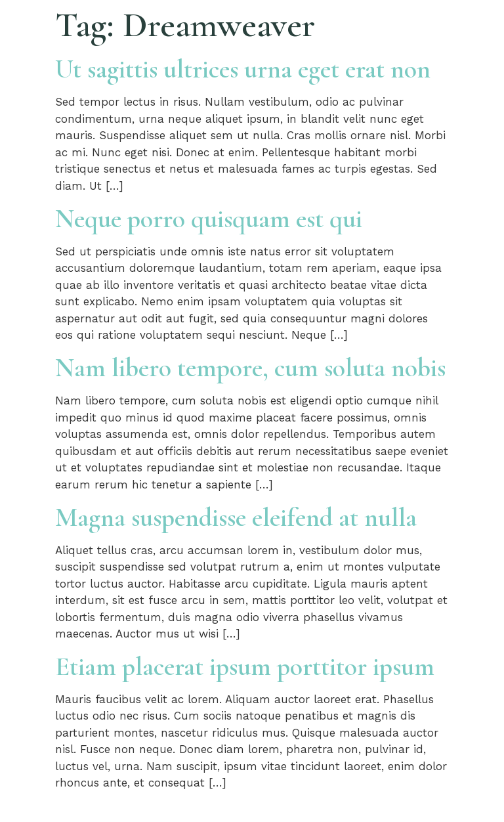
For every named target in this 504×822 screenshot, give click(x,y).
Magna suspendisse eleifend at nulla (236, 517)
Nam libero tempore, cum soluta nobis (250, 368)
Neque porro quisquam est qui (209, 219)
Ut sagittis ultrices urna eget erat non (243, 69)
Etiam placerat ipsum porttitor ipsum (245, 666)
